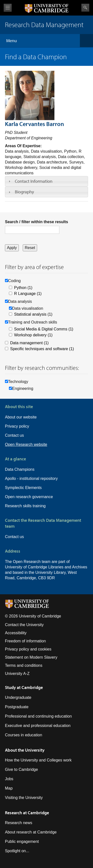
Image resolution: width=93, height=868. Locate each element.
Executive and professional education (38, 726)
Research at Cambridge (27, 813)
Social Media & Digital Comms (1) (44, 329)
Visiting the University (24, 798)
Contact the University (24, 625)
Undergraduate (18, 697)
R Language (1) (28, 294)
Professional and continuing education (38, 716)
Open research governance (29, 497)
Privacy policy (17, 426)
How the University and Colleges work (38, 760)
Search (85, 8)
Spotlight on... (17, 851)
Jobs (9, 779)
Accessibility (16, 633)
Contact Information (34, 181)
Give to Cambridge (21, 769)
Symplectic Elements (23, 488)
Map (9, 788)
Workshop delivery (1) (33, 335)
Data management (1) (29, 343)
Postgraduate (17, 707)
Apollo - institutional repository (31, 479)
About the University (25, 750)
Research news (19, 823)
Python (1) (23, 288)
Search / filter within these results (36, 222)
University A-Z (17, 674)
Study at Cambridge (24, 687)
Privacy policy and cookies (28, 649)
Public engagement (22, 841)
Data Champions (20, 469)
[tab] (46, 181)
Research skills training (25, 506)
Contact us (14, 435)
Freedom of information (25, 641)
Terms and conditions (24, 665)
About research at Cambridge (31, 832)
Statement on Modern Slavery (31, 657)
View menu (8, 8)
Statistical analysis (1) (33, 314)
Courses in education (23, 735)
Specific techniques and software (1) (42, 349)
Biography (24, 192)
